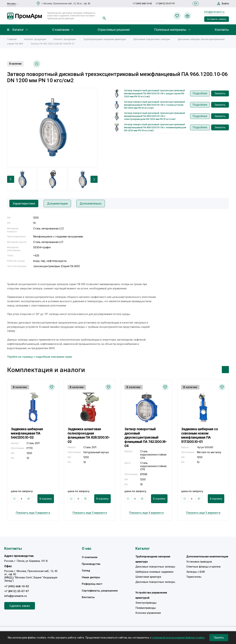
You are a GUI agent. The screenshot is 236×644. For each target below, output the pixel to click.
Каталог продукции (35, 39)
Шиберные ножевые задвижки (154, 572)
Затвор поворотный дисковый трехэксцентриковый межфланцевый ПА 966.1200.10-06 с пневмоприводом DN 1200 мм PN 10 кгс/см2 (155, 127)
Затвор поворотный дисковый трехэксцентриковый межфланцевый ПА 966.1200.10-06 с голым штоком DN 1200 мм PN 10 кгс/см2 (154, 105)
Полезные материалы (170, 30)
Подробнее (200, 93)
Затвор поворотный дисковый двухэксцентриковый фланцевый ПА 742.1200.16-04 (146, 437)
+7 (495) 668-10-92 (142, 3)
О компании (61, 30)
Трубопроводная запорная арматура (105, 39)
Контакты (222, 30)
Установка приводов (199, 562)
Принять (219, 638)
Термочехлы (194, 577)
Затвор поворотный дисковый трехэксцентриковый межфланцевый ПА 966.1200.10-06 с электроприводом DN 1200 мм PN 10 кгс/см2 (154, 116)
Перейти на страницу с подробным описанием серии (39, 357)
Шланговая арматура (148, 577)
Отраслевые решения (114, 30)
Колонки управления (148, 613)
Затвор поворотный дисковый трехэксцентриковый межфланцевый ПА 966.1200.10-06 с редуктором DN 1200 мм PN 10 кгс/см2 (154, 93)
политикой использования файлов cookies (178, 638)
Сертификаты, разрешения (100, 591)
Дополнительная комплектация (207, 556)
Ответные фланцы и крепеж (203, 567)
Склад (86, 571)
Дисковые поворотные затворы (152, 39)
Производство (91, 564)
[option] (52, 127)
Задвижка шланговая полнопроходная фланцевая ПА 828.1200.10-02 (89, 435)
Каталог (18, 30)
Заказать (220, 93)
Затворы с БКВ (196, 572)
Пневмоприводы (146, 608)
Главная (12, 39)
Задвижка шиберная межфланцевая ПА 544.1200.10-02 (27, 433)
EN (196, 4)
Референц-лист (92, 584)
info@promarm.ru (214, 12)
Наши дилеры (91, 577)
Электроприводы (146, 603)
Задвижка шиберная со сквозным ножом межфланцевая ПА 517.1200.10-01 (200, 435)
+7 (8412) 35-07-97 (165, 3)
